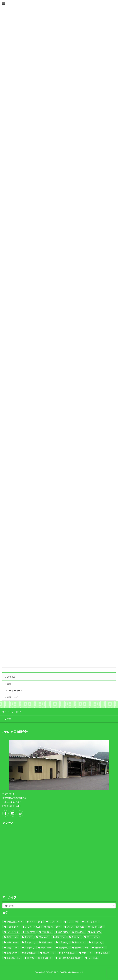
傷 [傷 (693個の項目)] (28, 937)
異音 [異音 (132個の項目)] (29, 948)
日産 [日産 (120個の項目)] (63, 942)
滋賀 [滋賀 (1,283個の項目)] (12, 948)
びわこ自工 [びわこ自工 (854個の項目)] (15, 922)
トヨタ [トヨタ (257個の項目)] (13, 927)
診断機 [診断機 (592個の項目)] (30, 953)
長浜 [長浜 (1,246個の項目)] (46, 958)
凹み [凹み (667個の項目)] (44, 937)
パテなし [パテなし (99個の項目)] (97, 927)
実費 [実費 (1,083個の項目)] (12, 942)
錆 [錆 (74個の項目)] (30, 958)
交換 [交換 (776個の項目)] (79, 932)
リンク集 (7, 719)
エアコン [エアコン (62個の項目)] (36, 922)
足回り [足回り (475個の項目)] (49, 953)
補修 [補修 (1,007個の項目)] (100, 948)
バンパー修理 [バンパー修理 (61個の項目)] (75, 927)
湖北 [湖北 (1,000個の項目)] (97, 942)
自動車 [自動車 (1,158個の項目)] (81, 948)
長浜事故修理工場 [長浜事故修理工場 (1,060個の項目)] (70, 958)
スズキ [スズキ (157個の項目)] (55, 922)
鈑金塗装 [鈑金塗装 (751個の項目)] (14, 958)
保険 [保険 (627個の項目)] (96, 932)
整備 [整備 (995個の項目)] (47, 942)
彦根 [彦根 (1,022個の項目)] (30, 942)
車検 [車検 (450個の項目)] (87, 953)
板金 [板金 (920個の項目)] (80, 942)
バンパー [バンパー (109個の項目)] (54, 927)
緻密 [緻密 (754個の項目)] (63, 948)
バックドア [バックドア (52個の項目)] (33, 927)
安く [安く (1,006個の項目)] (92, 937)
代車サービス (14, 697)
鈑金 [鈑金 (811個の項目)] (103, 953)
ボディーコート (15, 691)
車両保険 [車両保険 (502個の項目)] (68, 953)
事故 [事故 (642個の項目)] (63, 932)
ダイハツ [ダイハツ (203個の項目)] (91, 922)
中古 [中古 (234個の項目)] (47, 932)
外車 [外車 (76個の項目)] (76, 937)
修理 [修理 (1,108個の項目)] (12, 937)
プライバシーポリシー (13, 712)
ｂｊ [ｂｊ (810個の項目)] (93, 958)
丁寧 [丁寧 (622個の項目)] (30, 932)
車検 (9, 684)
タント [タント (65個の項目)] (72, 922)
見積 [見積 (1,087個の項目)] (12, 953)
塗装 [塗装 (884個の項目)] (60, 937)
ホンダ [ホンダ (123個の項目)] (13, 932)
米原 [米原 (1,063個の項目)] (46, 948)
